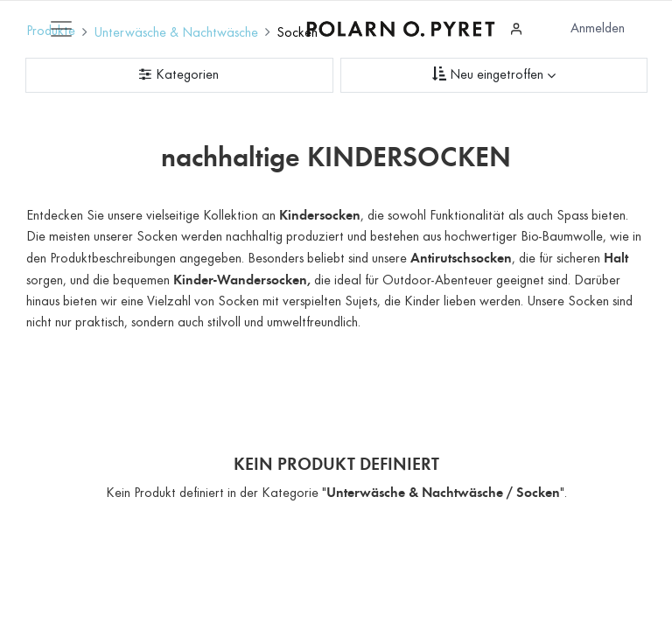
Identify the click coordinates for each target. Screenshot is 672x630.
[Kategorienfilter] (179, 75)
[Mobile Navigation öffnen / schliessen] (61, 29)
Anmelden (598, 29)
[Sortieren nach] (494, 75)
